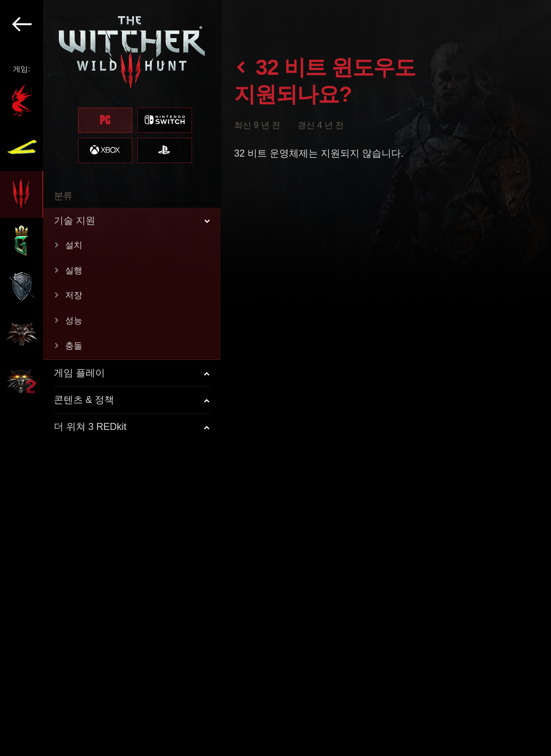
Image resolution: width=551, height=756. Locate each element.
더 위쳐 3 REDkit (90, 427)
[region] (111, 378)
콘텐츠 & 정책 (84, 400)
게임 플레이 (79, 373)
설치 (74, 245)
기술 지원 (75, 221)
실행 (74, 270)
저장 (74, 295)
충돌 (74, 346)
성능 (74, 320)
